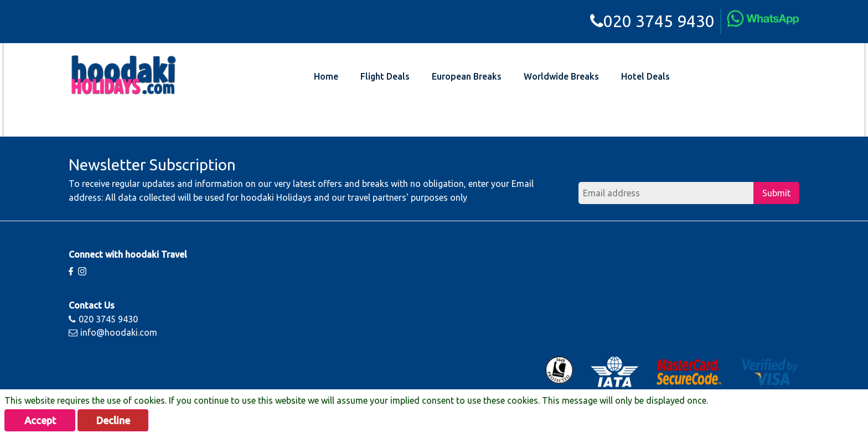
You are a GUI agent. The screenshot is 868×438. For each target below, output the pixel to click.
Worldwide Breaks (561, 76)
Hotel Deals (645, 76)
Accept (40, 420)
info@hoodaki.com (113, 332)
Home (326, 76)
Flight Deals (385, 76)
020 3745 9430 (652, 21)
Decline (113, 420)
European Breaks (467, 76)
